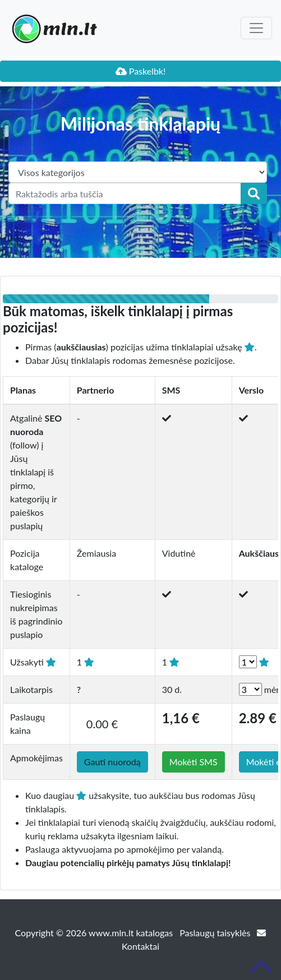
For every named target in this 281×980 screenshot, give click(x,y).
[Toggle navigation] (256, 28)
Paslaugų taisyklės (216, 933)
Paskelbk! (141, 71)
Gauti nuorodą (112, 762)
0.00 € (102, 724)
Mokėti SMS (194, 762)
